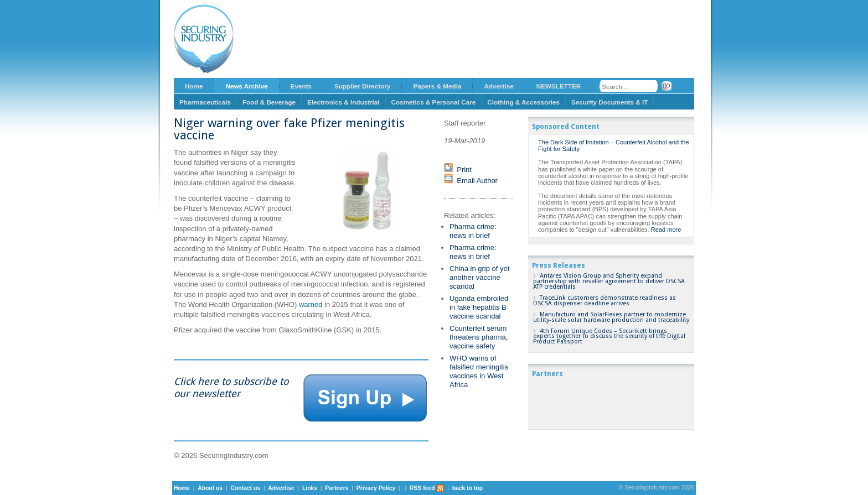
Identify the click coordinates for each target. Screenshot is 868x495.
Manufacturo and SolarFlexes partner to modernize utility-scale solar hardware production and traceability (611, 317)
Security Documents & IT (609, 102)
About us (210, 488)
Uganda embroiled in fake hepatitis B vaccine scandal (479, 307)
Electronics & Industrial (343, 102)
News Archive (246, 86)
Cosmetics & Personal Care (434, 102)
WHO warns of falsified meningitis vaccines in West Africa (479, 371)
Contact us (245, 488)
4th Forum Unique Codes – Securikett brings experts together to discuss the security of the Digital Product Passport (609, 337)
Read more (666, 230)
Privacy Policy (376, 488)
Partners (337, 488)
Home (194, 86)
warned (311, 304)
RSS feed (427, 488)
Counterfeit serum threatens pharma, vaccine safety (479, 337)
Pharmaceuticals (205, 102)
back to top (467, 488)
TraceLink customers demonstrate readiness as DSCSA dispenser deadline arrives (604, 301)
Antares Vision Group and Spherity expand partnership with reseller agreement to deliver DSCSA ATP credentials (609, 281)
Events (301, 86)
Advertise (498, 86)
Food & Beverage (269, 102)
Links (310, 488)
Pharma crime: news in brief (473, 231)
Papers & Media (437, 86)
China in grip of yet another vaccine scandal (479, 277)
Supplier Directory (362, 86)
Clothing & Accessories (523, 102)
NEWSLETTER (559, 86)
